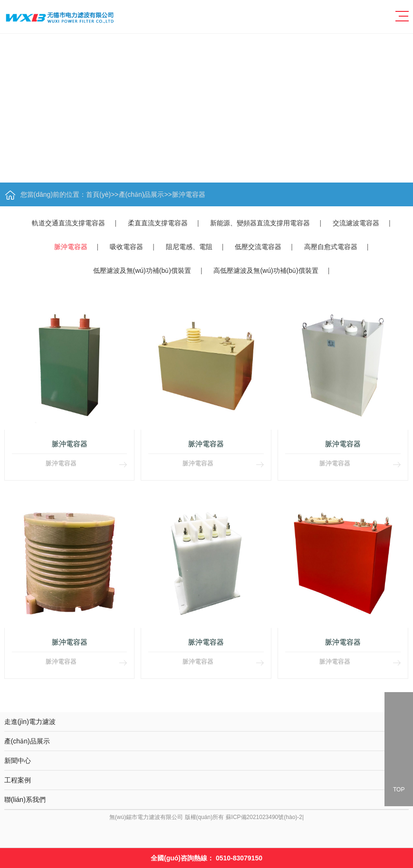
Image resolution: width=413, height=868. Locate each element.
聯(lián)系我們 (207, 795)
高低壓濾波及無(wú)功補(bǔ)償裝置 (266, 270)
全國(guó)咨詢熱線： (206, 858)
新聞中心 (207, 757)
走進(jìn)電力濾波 (207, 718)
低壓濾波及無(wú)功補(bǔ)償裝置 (142, 270)
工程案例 (207, 775)
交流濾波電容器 (356, 223)
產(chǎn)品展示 (142, 194)
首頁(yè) (98, 194)
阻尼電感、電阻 (189, 247)
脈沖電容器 (189, 194)
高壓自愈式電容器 (331, 247)
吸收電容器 (126, 247)
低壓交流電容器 (258, 247)
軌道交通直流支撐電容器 (68, 223)
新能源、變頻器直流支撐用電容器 (260, 223)
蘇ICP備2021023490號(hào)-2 (264, 815)
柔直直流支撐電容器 (158, 223)
